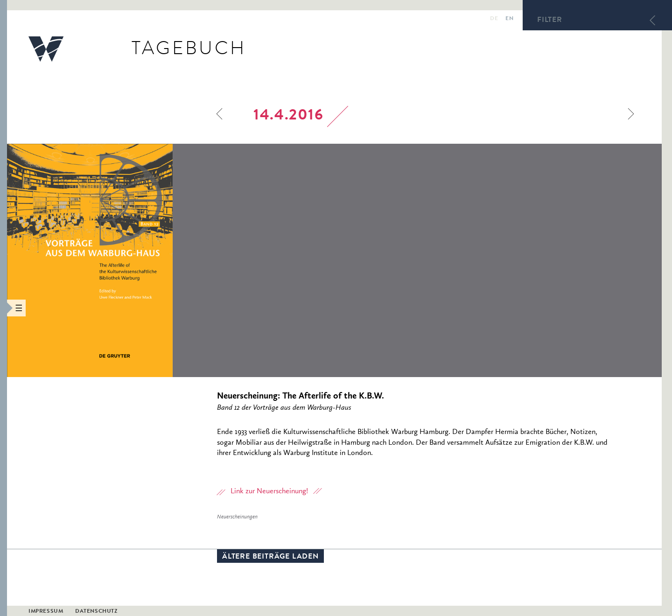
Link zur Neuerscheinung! (269, 491)
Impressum (46, 612)
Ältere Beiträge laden (270, 557)
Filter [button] (550, 21)
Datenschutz (96, 612)
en (509, 19)
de (494, 19)
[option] (153, 260)
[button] (3, 308)
